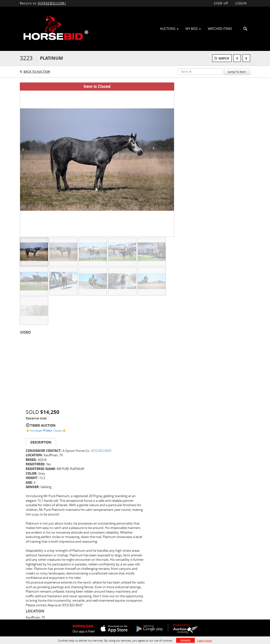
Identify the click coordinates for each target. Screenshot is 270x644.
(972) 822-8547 (101, 451)
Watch (224, 58)
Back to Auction (37, 72)
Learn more (204, 640)
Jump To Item (237, 72)
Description (41, 442)
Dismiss (185, 640)
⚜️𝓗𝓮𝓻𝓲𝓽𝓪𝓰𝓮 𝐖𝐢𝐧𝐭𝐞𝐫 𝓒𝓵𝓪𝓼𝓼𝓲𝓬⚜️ (46, 430)
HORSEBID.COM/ (52, 3)
